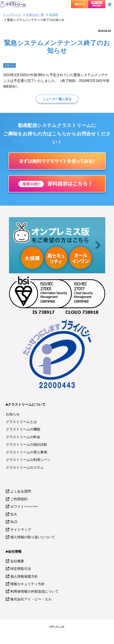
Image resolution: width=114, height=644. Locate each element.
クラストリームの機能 (23, 429)
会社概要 (17, 561)
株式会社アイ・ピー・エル (31, 599)
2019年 (54, 15)
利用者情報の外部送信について (34, 591)
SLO (14, 522)
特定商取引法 (21, 569)
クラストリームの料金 (23, 437)
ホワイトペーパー (24, 507)
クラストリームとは (21, 422)
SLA (14, 514)
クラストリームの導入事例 (26, 452)
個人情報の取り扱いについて (33, 537)
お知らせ (13, 414)
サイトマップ (21, 530)
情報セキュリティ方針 (28, 584)
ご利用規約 (19, 499)
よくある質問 (21, 491)
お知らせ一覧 (35, 15)
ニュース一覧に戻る (57, 99)
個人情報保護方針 (24, 576)
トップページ (12, 15)
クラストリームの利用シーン (28, 460)
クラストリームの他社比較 (26, 444)
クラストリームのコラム (25, 467)
